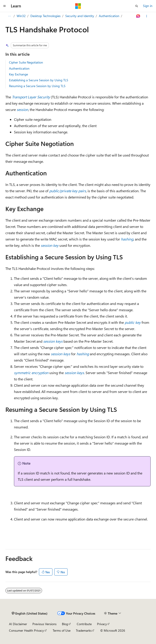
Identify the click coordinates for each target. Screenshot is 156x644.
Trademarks (84, 630)
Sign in (148, 6)
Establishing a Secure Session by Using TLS (39, 80)
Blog (65, 624)
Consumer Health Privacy (26, 630)
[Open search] (137, 6)
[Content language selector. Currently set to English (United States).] (30, 613)
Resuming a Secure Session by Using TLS (37, 86)
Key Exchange (18, 74)
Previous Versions (44, 624)
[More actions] (147, 16)
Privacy (102, 624)
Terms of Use (62, 630)
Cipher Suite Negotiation (26, 62)
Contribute (84, 624)
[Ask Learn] (138, 16)
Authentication (109, 16)
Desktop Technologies (45, 16)
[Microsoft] (78, 6)
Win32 (21, 16)
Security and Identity (80, 16)
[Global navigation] (5, 6)
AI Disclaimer (18, 624)
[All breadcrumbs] (9, 16)
